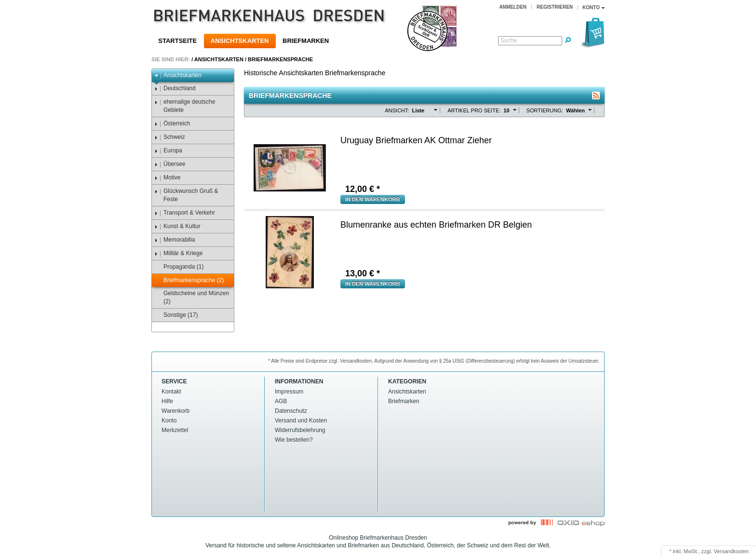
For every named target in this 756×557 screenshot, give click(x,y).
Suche (509, 41)
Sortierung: (545, 110)
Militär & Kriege (178, 253)
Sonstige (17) (176, 315)
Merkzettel (175, 430)
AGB (281, 401)
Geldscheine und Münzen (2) (192, 297)
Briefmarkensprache (280, 59)
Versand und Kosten (301, 421)
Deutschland (175, 88)
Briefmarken (306, 41)
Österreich (172, 124)
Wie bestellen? (294, 440)
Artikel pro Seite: (474, 110)
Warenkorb (175, 411)
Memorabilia (175, 240)
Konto (169, 421)
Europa (168, 151)
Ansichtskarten (240, 41)
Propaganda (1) (179, 267)
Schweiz (170, 137)
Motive (167, 178)
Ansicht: (397, 110)
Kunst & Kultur (177, 226)
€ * (363, 189)
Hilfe (167, 401)
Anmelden (513, 7)
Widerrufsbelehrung (300, 430)
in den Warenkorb (373, 199)
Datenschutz (291, 411)
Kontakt (171, 392)
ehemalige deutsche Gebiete (185, 106)
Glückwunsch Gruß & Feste (186, 195)
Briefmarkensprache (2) (189, 280)
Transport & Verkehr (185, 213)
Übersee (170, 164)
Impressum (289, 392)
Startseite (177, 41)
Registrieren (555, 7)
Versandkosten (731, 551)
